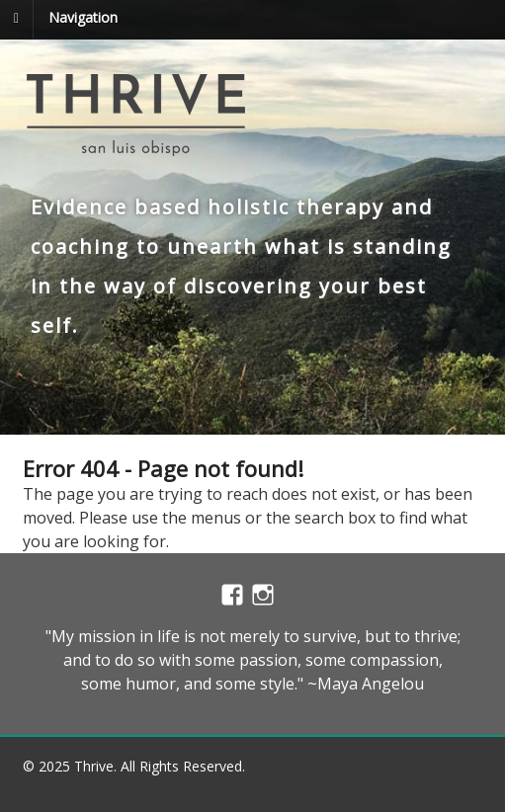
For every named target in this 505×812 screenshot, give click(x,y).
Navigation (83, 17)
